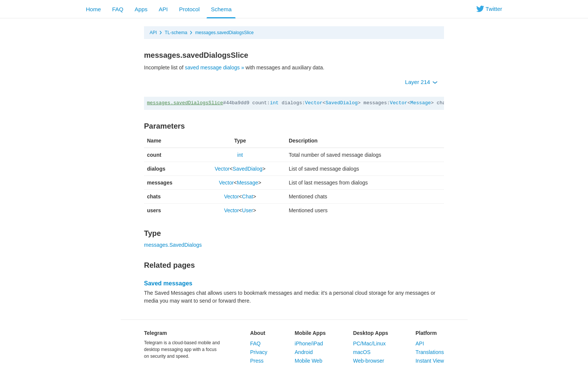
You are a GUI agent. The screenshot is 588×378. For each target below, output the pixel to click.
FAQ (118, 9)
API (163, 9)
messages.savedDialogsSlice (224, 33)
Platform (426, 333)
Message (421, 103)
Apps (141, 9)
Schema (221, 9)
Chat (247, 196)
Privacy (259, 352)
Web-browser (368, 361)
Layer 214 (421, 82)
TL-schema (176, 33)
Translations (430, 352)
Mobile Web (309, 361)
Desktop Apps (370, 333)
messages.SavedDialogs (173, 245)
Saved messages (168, 283)
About (258, 333)
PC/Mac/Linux (369, 343)
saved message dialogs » (214, 67)
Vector (314, 103)
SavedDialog (342, 103)
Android (304, 352)
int (274, 103)
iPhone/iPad (309, 343)
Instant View (430, 361)
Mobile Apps (310, 333)
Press (257, 361)
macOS (362, 352)
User (247, 210)
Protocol (189, 9)
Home (93, 9)
